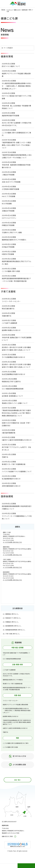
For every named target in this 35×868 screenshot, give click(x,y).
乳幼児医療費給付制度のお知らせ (14, 374)
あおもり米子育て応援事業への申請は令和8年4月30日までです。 (17, 124)
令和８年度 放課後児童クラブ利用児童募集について (17, 339)
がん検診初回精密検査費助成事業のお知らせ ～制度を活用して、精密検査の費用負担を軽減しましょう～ (17, 86)
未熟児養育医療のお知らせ (11, 486)
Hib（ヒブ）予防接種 (9, 196)
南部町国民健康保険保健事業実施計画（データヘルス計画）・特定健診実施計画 (16, 280)
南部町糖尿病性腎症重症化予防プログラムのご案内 (17, 263)
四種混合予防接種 (8, 225)
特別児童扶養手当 (8, 309)
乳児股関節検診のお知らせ (11, 479)
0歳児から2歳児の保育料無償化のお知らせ (17, 440)
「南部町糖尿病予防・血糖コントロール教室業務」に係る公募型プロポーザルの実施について (16, 145)
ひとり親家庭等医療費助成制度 (13, 389)
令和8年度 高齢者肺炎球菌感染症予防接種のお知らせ (16, 166)
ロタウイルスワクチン (9, 218)
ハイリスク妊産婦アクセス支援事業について (17, 472)
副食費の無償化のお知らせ (11, 330)
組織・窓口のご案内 (7, 836)
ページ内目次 (8, 48)
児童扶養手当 (7, 316)
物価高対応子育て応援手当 (11, 382)
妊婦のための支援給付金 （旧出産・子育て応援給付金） (16, 424)
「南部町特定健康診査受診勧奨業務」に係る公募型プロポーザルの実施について (17, 156)
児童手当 (5, 457)
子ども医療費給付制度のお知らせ (13, 357)
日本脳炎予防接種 (8, 247)
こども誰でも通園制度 (10, 323)
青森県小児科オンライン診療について (15, 403)
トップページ (10, 10)
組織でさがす (17, 10)
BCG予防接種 (7, 204)
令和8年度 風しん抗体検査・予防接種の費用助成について (16, 107)
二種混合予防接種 (8, 175)
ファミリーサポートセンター (11, 301)
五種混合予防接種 (8, 211)
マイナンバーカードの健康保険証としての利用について (17, 517)
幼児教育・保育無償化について (12, 396)
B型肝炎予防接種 (8, 254)
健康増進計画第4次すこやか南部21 (14, 240)
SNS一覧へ (17, 780)
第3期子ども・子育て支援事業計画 (14, 464)
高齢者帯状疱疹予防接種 (10, 116)
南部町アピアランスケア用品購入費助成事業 (16, 75)
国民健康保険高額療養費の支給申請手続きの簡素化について (17, 508)
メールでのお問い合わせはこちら (12, 542)
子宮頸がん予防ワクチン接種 (12, 233)
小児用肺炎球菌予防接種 (10, 189)
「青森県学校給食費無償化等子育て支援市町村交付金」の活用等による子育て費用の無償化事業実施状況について (16, 413)
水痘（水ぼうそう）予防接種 (11, 182)
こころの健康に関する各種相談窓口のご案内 (16, 134)
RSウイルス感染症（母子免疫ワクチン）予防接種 (17, 97)
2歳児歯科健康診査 (9, 433)
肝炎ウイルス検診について (11, 66)
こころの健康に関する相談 (11, 271)
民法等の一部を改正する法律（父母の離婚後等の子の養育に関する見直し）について (16, 349)
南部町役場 (25, 10)
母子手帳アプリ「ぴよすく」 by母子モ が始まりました (16, 449)
